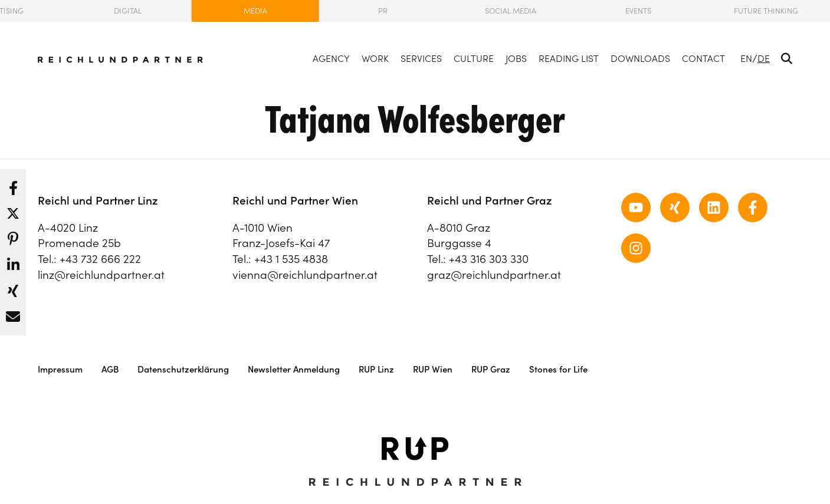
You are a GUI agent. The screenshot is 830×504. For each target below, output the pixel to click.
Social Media (511, 11)
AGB (110, 369)
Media (255, 11)
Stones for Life (558, 369)
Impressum (60, 369)
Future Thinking (766, 11)
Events (638, 11)
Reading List (569, 58)
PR (383, 11)
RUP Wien (433, 369)
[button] (13, 185)
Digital (128, 11)
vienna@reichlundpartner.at (305, 275)
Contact (703, 58)
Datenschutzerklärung (183, 369)
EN (746, 58)
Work (375, 58)
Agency (331, 58)
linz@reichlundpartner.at (101, 275)
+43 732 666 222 (100, 259)
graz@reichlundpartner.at (494, 275)
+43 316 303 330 (489, 259)
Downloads (640, 58)
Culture (474, 58)
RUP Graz (491, 369)
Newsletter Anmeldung (294, 369)
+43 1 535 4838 (291, 259)
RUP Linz (376, 369)
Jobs (516, 58)
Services (421, 58)
